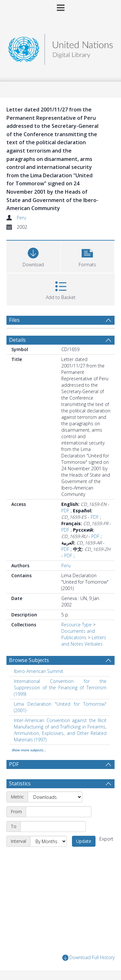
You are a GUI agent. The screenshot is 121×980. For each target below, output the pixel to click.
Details (17, 340)
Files (14, 320)
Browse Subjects (29, 660)
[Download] (33, 256)
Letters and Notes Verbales (84, 641)
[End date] (53, 826)
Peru (21, 218)
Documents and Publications (78, 634)
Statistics (20, 783)
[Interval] (48, 841)
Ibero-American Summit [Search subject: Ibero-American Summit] (39, 671)
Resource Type (76, 625)
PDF (65, 511)
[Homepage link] (61, 48)
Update (84, 841)
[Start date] (59, 812)
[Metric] (55, 797)
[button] (88, 256)
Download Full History (88, 958)
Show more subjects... (29, 750)
